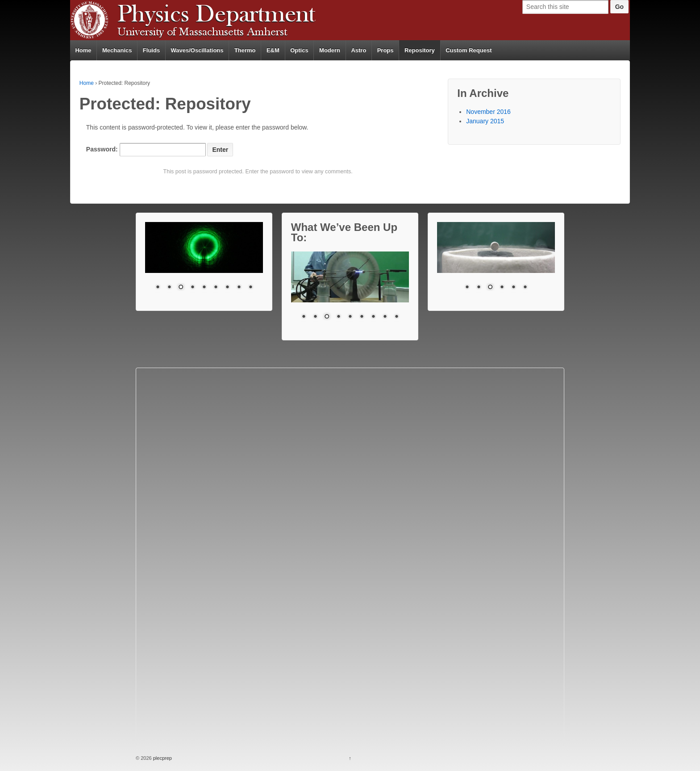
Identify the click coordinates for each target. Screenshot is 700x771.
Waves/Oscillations (197, 50)
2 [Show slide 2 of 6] (479, 288)
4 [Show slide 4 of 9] (192, 288)
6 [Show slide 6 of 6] (525, 288)
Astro (358, 50)
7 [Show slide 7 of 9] (227, 288)
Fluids (151, 50)
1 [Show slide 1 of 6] (467, 288)
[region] (204, 262)
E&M (273, 50)
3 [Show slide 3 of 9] (181, 288)
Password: (146, 150)
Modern (330, 50)
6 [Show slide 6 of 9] (216, 288)
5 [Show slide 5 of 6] (513, 288)
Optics (299, 50)
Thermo (245, 50)
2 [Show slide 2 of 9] (169, 288)
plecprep (162, 758)
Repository (420, 50)
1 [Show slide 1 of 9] (158, 288)
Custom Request (469, 50)
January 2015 (485, 121)
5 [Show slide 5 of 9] (204, 288)
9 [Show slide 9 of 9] (250, 288)
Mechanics (117, 50)
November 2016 (488, 112)
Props (385, 50)
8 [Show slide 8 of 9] (239, 288)
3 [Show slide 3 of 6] (490, 288)
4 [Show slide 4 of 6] (502, 288)
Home (83, 50)
